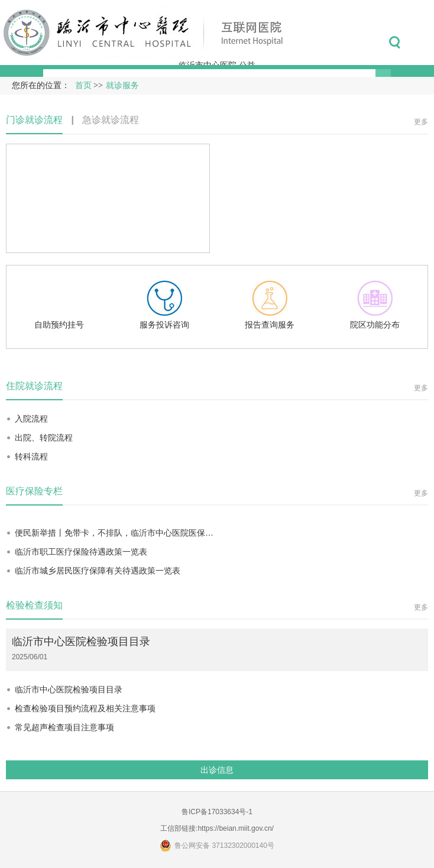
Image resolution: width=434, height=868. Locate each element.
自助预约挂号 (59, 305)
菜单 (421, 43)
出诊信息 (217, 770)
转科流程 (31, 456)
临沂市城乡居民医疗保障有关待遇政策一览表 (98, 571)
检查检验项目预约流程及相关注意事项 (85, 708)
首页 (83, 85)
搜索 (395, 43)
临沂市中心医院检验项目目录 (81, 642)
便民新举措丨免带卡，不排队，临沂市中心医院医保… (114, 533)
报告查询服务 (270, 305)
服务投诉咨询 (164, 305)
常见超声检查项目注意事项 (64, 727)
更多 (421, 122)
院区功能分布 (375, 305)
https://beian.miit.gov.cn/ (236, 828)
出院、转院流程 (44, 438)
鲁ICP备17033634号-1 (217, 812)
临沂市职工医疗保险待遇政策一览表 (81, 552)
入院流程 (31, 419)
